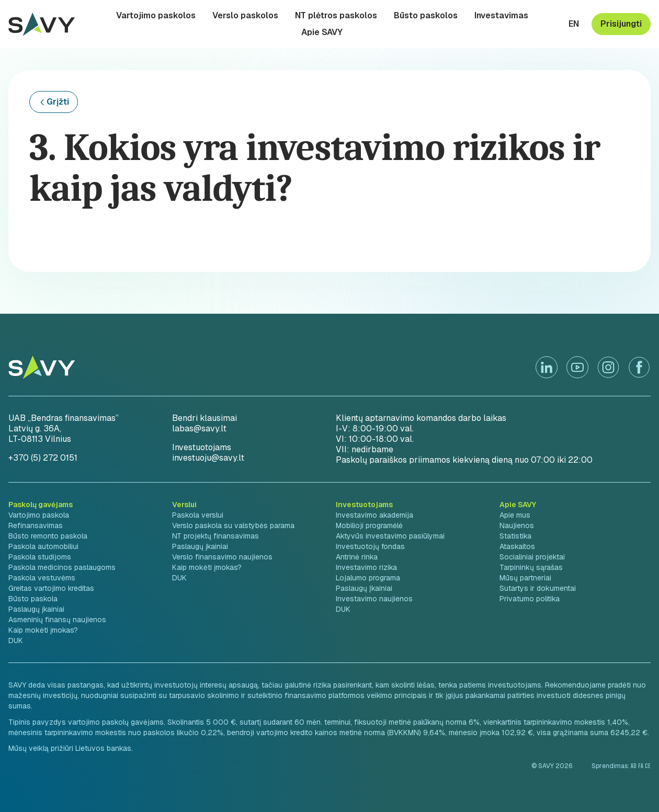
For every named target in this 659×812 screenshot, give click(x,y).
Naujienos (517, 525)
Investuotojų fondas (370, 546)
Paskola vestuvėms (42, 578)
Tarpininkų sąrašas (531, 567)
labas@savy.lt (199, 428)
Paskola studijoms (40, 557)
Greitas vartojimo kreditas (51, 588)
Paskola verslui (198, 515)
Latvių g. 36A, (35, 428)
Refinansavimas (36, 525)
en (574, 24)
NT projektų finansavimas (215, 536)
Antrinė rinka (357, 557)
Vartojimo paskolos (156, 16)
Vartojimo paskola (39, 515)
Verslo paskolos (245, 16)
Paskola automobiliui (43, 546)
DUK (16, 641)
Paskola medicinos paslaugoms (62, 567)
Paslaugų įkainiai (36, 609)
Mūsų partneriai (525, 578)
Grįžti (58, 102)
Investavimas (501, 16)
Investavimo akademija (374, 515)
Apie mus (515, 515)
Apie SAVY (322, 32)
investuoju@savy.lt (208, 458)
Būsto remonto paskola (48, 536)
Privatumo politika (530, 599)
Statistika (515, 536)
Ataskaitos (517, 546)
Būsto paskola (33, 599)
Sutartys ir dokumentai (538, 588)
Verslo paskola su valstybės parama (233, 525)
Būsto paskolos (426, 16)
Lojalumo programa (368, 578)
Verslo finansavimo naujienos (222, 557)
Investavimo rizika (366, 567)
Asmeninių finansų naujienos (57, 620)
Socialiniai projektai (532, 557)
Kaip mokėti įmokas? (43, 630)
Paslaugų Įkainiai (364, 588)
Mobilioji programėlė (369, 525)
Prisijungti (621, 24)
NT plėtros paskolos (336, 16)
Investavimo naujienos (374, 599)
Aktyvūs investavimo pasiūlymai (390, 536)
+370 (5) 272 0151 (43, 458)
